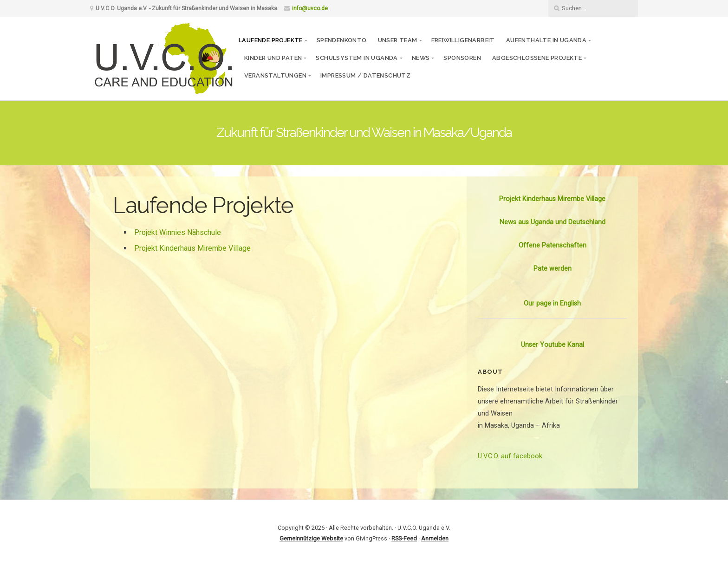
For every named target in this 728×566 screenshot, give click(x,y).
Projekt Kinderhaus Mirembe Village (192, 248)
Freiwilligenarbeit (463, 40)
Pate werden (552, 269)
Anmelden (435, 538)
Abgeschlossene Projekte (537, 58)
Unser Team (398, 40)
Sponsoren (462, 58)
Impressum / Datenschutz (365, 75)
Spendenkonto (342, 40)
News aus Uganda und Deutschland (552, 222)
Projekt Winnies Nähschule (178, 232)
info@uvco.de (310, 8)
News (421, 58)
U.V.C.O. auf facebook (510, 456)
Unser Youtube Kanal (552, 345)
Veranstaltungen (275, 75)
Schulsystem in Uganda (357, 58)
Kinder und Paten (273, 58)
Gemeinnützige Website (311, 538)
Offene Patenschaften (552, 245)
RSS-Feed (404, 538)
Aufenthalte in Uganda (546, 40)
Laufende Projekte (271, 40)
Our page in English (552, 303)
